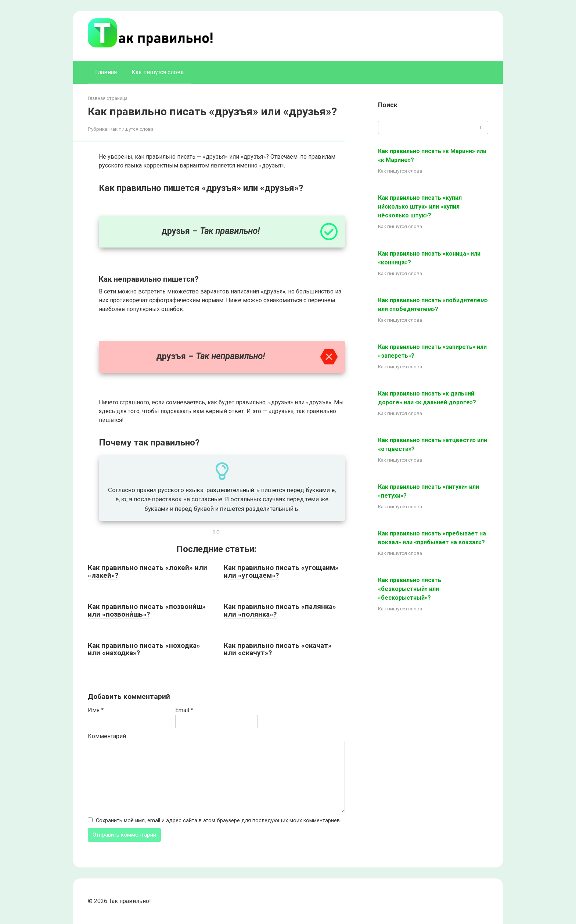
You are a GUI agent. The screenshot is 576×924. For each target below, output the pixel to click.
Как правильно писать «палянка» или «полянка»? (280, 610)
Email (184, 710)
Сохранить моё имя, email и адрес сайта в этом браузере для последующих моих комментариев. (218, 821)
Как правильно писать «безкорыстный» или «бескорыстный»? (410, 589)
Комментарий (107, 736)
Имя (96, 710)
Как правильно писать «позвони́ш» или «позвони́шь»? (147, 610)
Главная (106, 72)
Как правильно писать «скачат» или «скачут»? (278, 649)
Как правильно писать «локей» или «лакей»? (147, 571)
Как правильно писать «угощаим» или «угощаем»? (281, 571)
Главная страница (108, 98)
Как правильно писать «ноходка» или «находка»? (144, 649)
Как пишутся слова (158, 72)
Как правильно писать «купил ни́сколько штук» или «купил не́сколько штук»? (420, 207)
